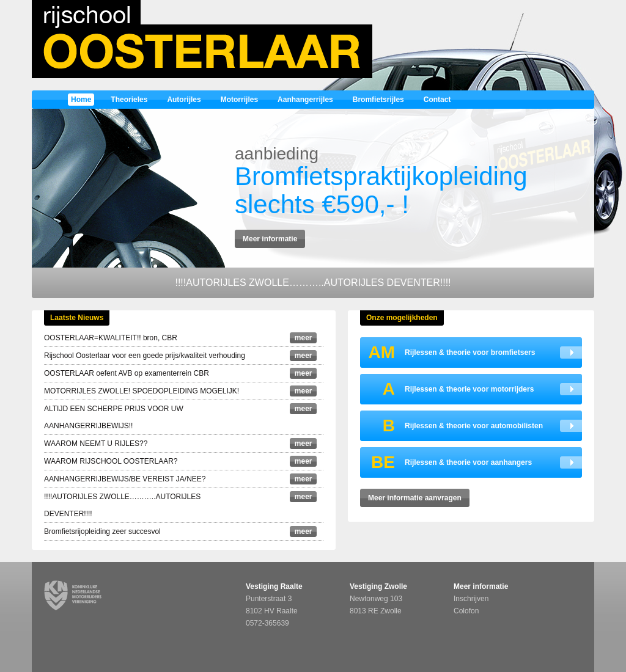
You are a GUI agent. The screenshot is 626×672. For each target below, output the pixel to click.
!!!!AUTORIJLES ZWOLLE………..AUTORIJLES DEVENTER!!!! (313, 283)
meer (304, 338)
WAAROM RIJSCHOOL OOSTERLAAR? (111, 461)
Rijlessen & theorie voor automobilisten (451, 426)
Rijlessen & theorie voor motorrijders (447, 389)
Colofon (466, 611)
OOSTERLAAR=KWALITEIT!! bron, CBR (111, 338)
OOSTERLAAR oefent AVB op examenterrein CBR (127, 373)
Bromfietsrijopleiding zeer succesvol (102, 531)
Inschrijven (471, 599)
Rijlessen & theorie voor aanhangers (446, 462)
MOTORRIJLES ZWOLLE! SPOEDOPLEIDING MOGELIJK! (142, 391)
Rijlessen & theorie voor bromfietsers (447, 352)
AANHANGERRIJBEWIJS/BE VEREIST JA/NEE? (125, 479)
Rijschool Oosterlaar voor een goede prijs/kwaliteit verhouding (145, 356)
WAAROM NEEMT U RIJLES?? (96, 444)
